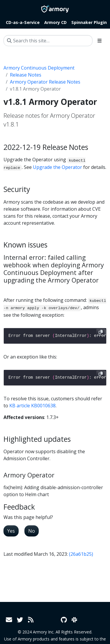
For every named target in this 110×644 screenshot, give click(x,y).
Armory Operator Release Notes (45, 82)
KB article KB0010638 (32, 406)
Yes (11, 531)
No (32, 531)
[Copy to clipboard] (101, 332)
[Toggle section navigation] (100, 41)
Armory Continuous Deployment (39, 68)
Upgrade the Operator (57, 167)
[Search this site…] (48, 41)
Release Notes (26, 75)
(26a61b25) (81, 554)
